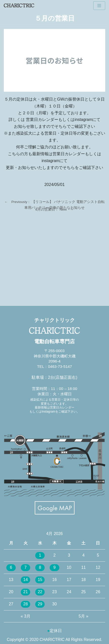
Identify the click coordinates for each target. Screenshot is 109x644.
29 (40, 604)
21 (26, 592)
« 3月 (26, 616)
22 (40, 592)
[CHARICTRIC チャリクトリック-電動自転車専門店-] (19, 5)
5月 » (83, 616)
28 (26, 604)
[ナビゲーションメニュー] (99, 6)
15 (40, 580)
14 (26, 580)
